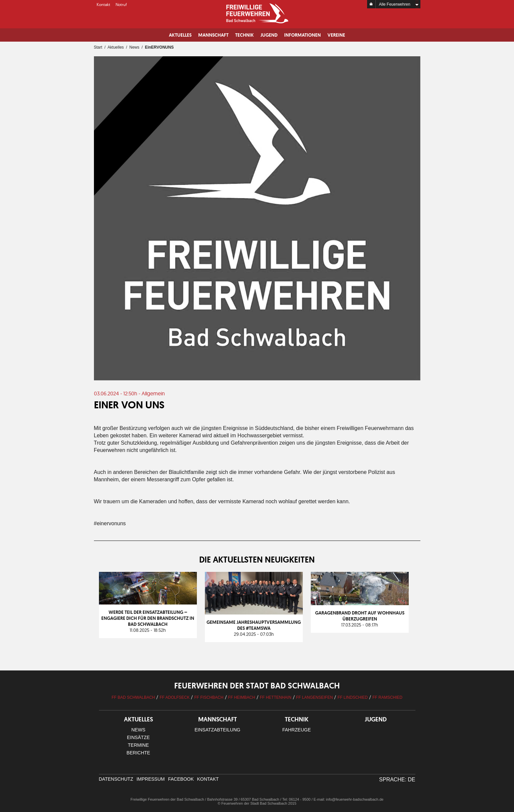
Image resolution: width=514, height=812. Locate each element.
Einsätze (138, 737)
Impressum (151, 779)
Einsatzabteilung (217, 730)
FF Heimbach (242, 697)
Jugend (269, 35)
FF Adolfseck (175, 697)
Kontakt (103, 4)
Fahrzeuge (296, 730)
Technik (245, 35)
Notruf (121, 4)
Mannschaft (213, 35)
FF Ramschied (387, 697)
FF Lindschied (353, 697)
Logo (257, 13)
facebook (181, 779)
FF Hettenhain (276, 697)
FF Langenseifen (315, 697)
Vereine (336, 35)
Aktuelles (180, 35)
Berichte (138, 753)
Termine (138, 745)
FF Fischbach (209, 697)
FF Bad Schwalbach (133, 697)
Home (371, 4)
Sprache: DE (397, 780)
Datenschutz (116, 779)
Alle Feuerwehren (395, 4)
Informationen (302, 35)
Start (98, 47)
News (134, 47)
